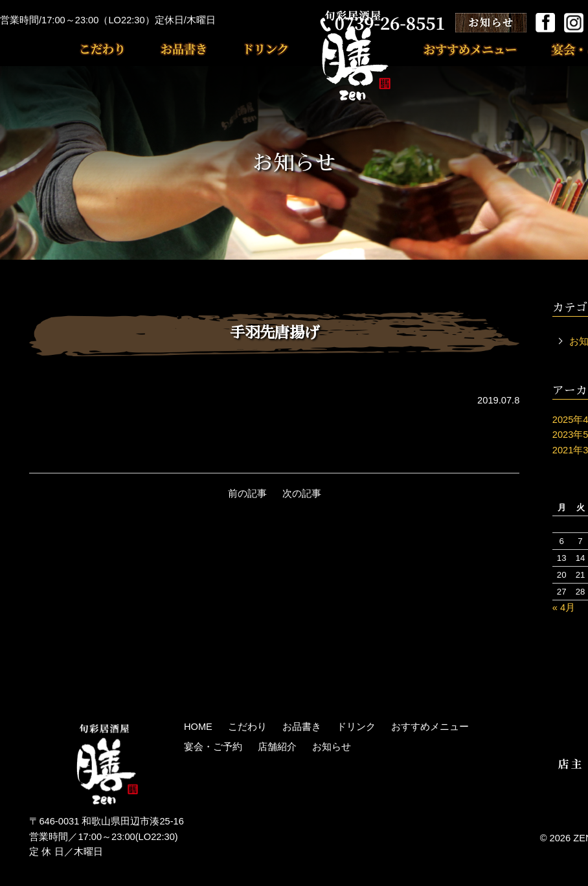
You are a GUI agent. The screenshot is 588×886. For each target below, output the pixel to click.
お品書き (175, 49)
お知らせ (332, 747)
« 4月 (564, 608)
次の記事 (302, 494)
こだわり (110, 49)
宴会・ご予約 (213, 747)
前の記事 (247, 494)
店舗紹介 (277, 747)
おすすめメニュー (477, 49)
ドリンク (249, 49)
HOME (198, 727)
